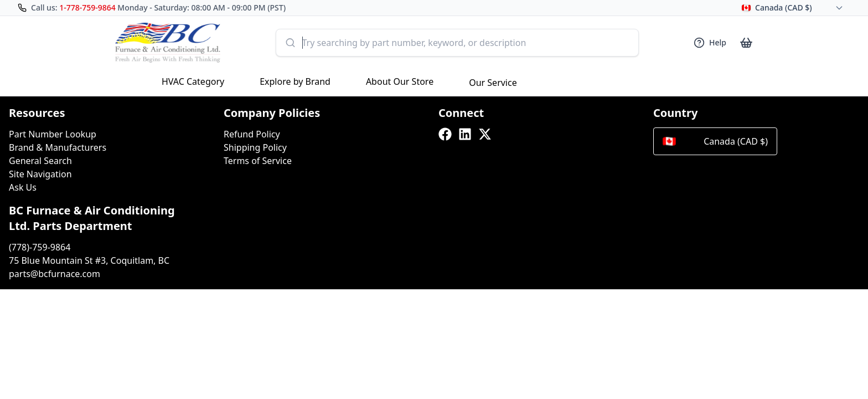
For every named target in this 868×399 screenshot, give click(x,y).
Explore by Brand (295, 81)
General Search (40, 161)
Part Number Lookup (53, 134)
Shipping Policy (255, 147)
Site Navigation (40, 174)
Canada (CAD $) (715, 141)
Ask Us (23, 187)
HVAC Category (193, 81)
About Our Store (400, 81)
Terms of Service (258, 161)
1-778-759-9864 (87, 7)
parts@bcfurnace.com (55, 274)
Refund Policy (252, 134)
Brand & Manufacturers (58, 147)
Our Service (493, 83)
